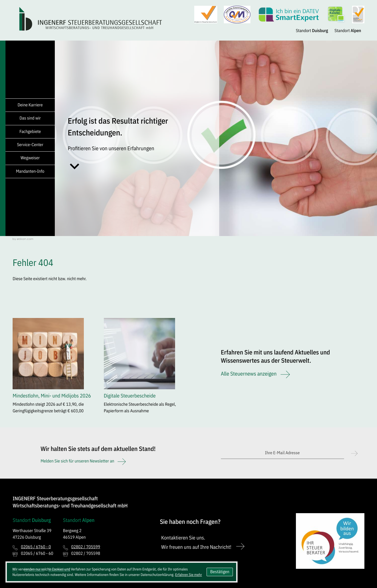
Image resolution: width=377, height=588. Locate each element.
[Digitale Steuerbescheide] (143, 368)
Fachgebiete (30, 132)
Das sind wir (30, 118)
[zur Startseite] (91, 19)
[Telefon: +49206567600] (36, 547)
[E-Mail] (282, 453)
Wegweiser (30, 158)
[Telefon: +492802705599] (86, 547)
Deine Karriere (30, 105)
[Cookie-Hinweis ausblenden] (220, 572)
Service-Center (30, 145)
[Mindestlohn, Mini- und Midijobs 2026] (52, 368)
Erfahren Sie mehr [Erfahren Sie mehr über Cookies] (188, 575)
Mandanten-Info (30, 171)
